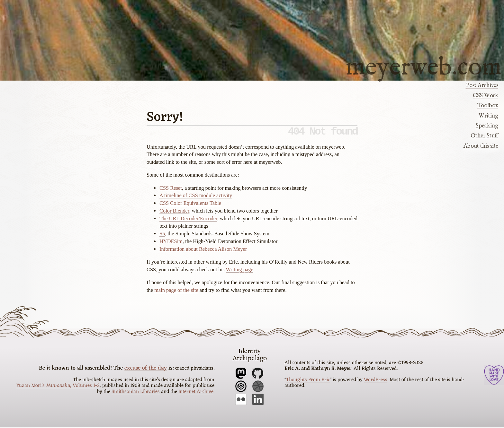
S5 (162, 236)
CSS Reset (171, 191)
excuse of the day (146, 370)
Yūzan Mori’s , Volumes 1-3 (58, 387)
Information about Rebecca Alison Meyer (203, 252)
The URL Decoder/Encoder (188, 221)
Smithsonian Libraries (136, 393)
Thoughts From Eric (308, 381)
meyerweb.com (424, 66)
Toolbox (488, 106)
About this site (481, 146)
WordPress (376, 381)
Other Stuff (484, 136)
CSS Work (486, 96)
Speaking (487, 126)
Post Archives (482, 85)
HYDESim (171, 244)
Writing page (239, 272)
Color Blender (174, 213)
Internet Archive (196, 393)
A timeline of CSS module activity (196, 198)
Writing (488, 116)
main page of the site (176, 293)
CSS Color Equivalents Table (190, 206)
